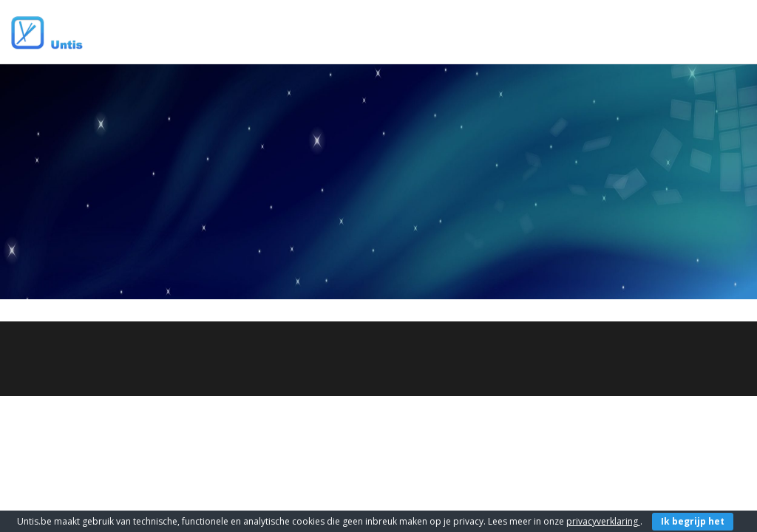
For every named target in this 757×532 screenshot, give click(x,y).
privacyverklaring (603, 521)
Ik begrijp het (693, 521)
